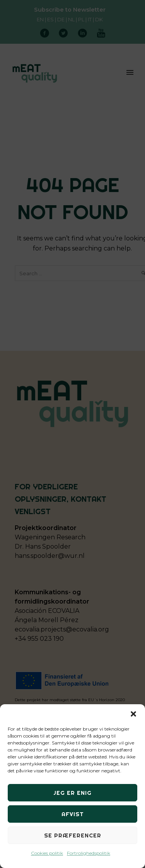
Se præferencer (73, 835)
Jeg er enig (72, 793)
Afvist (73, 814)
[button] (133, 714)
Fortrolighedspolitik (89, 853)
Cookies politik (47, 853)
